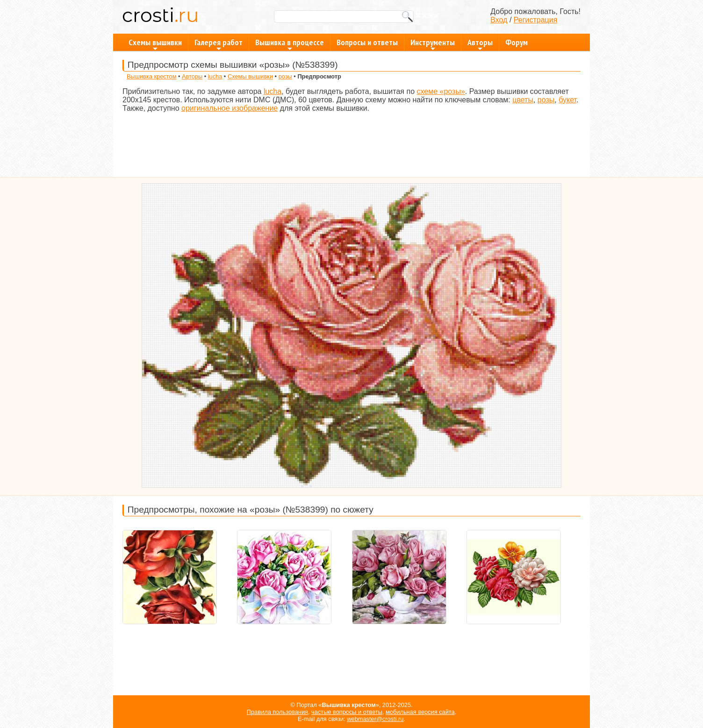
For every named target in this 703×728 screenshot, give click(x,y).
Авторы (480, 44)
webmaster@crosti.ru (375, 719)
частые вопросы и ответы (347, 712)
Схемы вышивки (155, 44)
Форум (516, 42)
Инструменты (433, 44)
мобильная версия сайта (420, 712)
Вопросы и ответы (367, 42)
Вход (499, 20)
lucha (215, 76)
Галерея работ (219, 44)
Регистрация (536, 20)
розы (285, 76)
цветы (523, 100)
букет (567, 100)
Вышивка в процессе (290, 44)
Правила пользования (277, 712)
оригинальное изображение (230, 108)
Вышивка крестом (151, 76)
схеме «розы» (441, 91)
